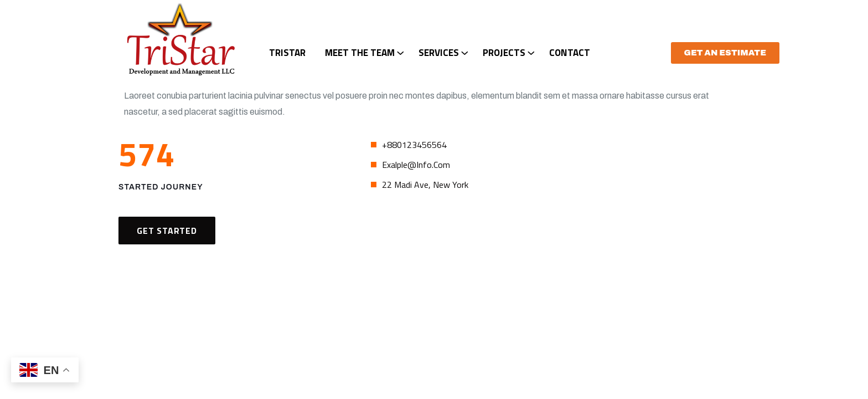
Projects (504, 53)
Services (439, 53)
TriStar (287, 53)
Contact (570, 53)
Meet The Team (360, 53)
